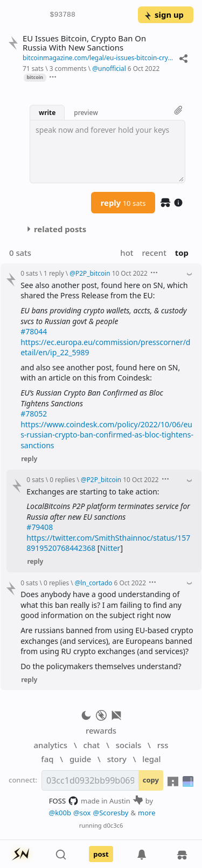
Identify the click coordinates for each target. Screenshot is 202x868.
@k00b (60, 813)
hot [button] (127, 253)
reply (123, 203)
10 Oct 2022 (130, 273)
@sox (82, 813)
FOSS (64, 801)
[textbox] (107, 152)
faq (47, 759)
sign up (163, 15)
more (147, 813)
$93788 (63, 15)
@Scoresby (110, 813)
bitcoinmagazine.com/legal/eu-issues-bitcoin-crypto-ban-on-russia (98, 58)
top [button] (182, 253)
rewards (101, 730)
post (101, 854)
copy (151, 780)
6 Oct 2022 (144, 68)
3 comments (68, 68)
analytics (51, 745)
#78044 (34, 331)
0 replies (62, 479)
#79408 (40, 527)
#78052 (34, 414)
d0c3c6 (113, 825)
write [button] (47, 112)
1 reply (54, 273)
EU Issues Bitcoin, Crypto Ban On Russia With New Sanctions (84, 43)
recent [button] (154, 253)
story (117, 759)
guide (80, 759)
